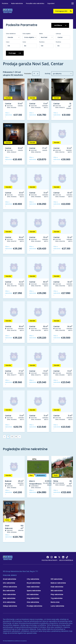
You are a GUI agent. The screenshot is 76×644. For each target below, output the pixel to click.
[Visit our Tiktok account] (67, 556)
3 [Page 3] (16, 436)
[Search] (71, 11)
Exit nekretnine (33, 594)
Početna (5, 3)
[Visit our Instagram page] (52, 556)
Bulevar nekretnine (58, 582)
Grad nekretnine (10, 578)
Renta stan (55, 601)
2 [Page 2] (12, 436)
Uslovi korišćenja (66, 560)
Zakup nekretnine (10, 605)
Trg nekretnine (57, 598)
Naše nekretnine (17, 3)
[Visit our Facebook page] (48, 556)
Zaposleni (51, 3)
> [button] (20, 436)
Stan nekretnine (9, 594)
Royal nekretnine (34, 582)
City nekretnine (33, 578)
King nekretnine (33, 598)
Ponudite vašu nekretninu (35, 3)
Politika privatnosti (50, 560)
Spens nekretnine (34, 590)
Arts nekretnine (9, 601)
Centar (60, 37)
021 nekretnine (57, 578)
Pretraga (15, 52)
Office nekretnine (10, 586)
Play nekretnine (57, 594)
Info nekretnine (9, 582)
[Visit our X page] (59, 556)
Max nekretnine (9, 598)
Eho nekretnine (9, 590)
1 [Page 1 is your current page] (8, 436)
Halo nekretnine (33, 586)
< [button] (5, 436)
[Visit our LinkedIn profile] (63, 556)
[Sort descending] (38, 73)
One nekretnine (33, 601)
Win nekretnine (57, 590)
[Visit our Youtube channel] (55, 556)
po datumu (57, 73)
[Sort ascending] (34, 73)
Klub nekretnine (57, 586)
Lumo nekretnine (57, 605)
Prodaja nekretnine (34, 605)
